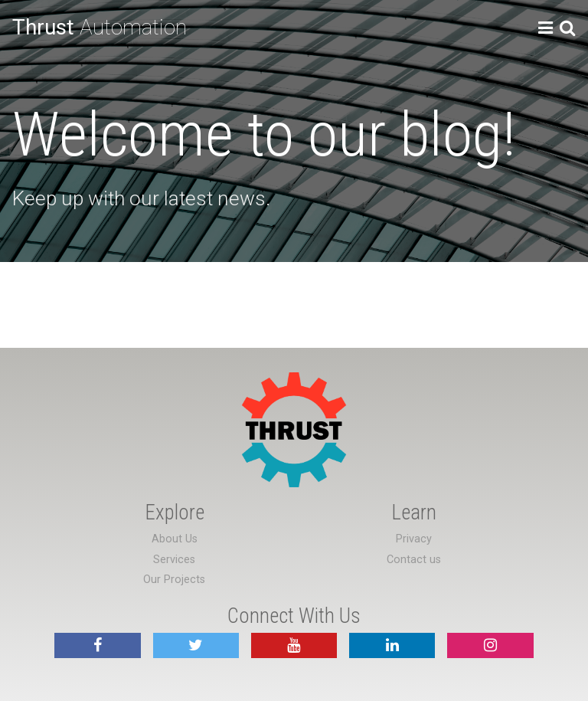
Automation (100, 27)
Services (174, 560)
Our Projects (174, 580)
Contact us (414, 560)
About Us (175, 539)
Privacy (414, 539)
